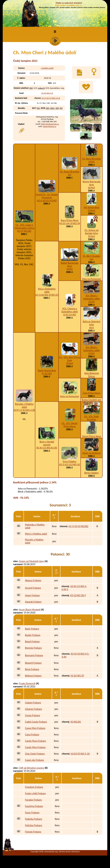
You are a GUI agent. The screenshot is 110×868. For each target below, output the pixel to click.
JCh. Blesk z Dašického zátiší (92, 297)
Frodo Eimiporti (27, 683)
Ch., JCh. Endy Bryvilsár (92, 418)
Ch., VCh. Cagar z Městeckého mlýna (24, 226)
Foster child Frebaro (35, 793)
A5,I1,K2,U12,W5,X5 (70, 464)
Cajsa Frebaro (32, 735)
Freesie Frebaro (33, 832)
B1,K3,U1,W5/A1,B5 (47, 448)
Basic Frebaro (32, 629)
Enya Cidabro (70, 461)
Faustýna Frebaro (34, 806)
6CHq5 (91, 188)
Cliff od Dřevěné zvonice (32, 768)
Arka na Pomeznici (91, 279)
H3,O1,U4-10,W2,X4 (70, 223)
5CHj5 (91, 162)
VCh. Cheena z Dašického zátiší (70, 310)
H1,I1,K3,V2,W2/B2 (78, 526)
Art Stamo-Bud (92, 207)
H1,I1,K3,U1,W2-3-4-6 (51, 98)
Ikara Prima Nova (70, 220)
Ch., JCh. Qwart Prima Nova (70, 425)
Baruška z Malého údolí (24, 406)
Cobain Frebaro (33, 703)
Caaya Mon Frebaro (35, 728)
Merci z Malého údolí (36, 534)
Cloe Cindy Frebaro (35, 754)
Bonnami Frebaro (34, 655)
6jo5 (92, 328)
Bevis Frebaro (32, 669)
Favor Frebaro (32, 813)
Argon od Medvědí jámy (32, 561)
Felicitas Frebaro (34, 825)
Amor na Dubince (91, 453)
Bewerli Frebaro (33, 663)
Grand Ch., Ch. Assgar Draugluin (47, 196)
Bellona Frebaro (33, 676)
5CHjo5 (91, 210)
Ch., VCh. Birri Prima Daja (70, 359)
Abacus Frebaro (33, 580)
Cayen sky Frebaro (34, 760)
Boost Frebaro (32, 641)
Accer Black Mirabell (30, 610)
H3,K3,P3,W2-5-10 (80, 754)
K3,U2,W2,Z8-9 (78, 595)
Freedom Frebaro (34, 787)
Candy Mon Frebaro (35, 747)
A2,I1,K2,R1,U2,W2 (47, 201)
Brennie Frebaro (33, 648)
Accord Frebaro (33, 588)
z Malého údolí (47, 68)
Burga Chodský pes (92, 400)
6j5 (70, 175)
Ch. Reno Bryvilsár (91, 159)
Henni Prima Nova (91, 436)
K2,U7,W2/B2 (24, 231)
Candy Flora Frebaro (35, 741)
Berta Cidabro (91, 473)
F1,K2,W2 (47, 374)
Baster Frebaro (33, 635)
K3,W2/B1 (76, 722)
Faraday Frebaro (33, 800)
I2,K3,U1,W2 (70, 315)
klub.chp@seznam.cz (50, 124)
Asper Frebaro (32, 595)
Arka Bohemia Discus (91, 375)
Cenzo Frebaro (32, 715)
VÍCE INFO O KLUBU (72, 10)
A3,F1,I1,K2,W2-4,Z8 (24, 410)
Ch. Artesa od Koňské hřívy (91, 232)
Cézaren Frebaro (34, 709)
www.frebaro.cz (49, 126)
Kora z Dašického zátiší (47, 290)
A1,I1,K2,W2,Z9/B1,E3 (47, 295)
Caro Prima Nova (92, 393)
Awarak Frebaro (33, 602)
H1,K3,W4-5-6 (47, 93)
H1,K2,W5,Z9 (77, 676)
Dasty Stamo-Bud (47, 370)
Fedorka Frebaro (34, 819)
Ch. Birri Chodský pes (92, 258)
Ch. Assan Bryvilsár (70, 172)
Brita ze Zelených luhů (91, 323)
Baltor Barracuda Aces (70, 264)
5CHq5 (91, 236)
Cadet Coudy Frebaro (36, 722)
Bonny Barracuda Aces (91, 183)
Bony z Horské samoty (47, 443)
